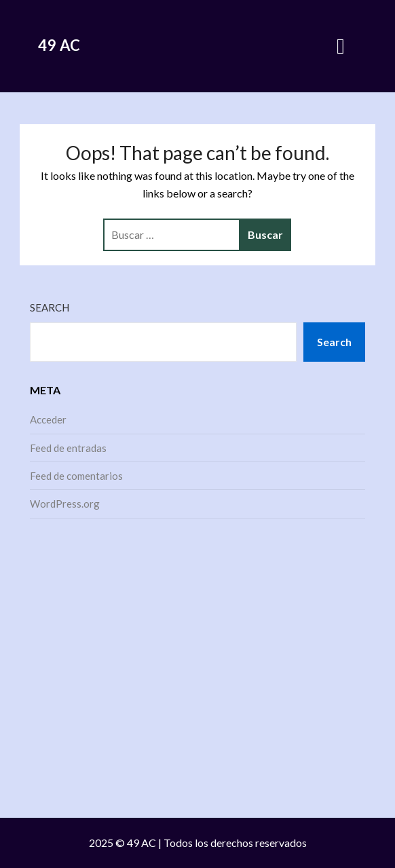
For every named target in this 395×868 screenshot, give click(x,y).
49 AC (59, 45)
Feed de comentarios (76, 476)
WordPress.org (65, 504)
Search (50, 307)
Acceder (48, 419)
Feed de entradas (68, 448)
